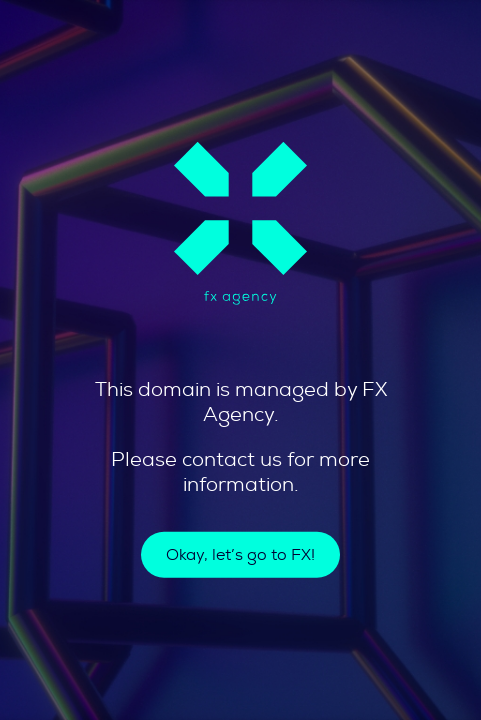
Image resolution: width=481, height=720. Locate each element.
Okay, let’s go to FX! (240, 555)
